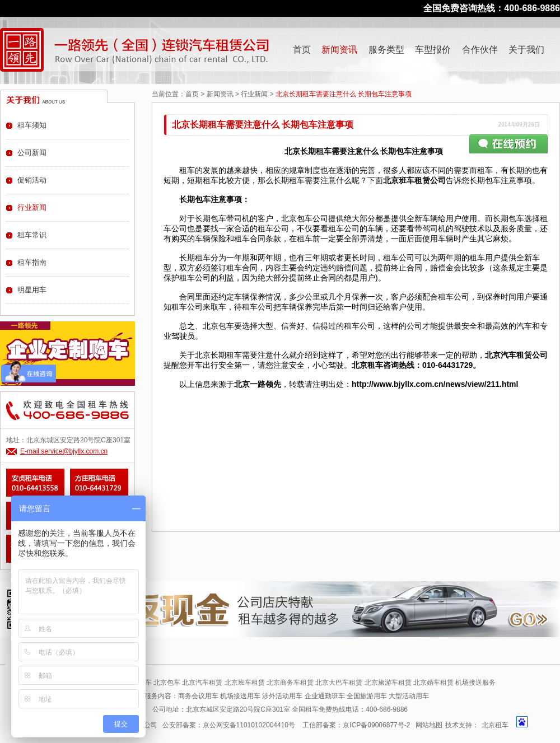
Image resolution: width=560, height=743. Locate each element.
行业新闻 (254, 94)
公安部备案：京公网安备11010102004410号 (229, 725)
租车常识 (32, 235)
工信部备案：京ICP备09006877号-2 (356, 725)
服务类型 (386, 50)
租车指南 (32, 262)
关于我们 (526, 50)
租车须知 (32, 125)
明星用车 (32, 290)
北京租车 (495, 725)
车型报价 (433, 50)
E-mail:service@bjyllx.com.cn (64, 451)
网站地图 (429, 725)
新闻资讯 (339, 50)
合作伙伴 (480, 50)
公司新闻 (32, 153)
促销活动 (32, 180)
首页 (302, 50)
